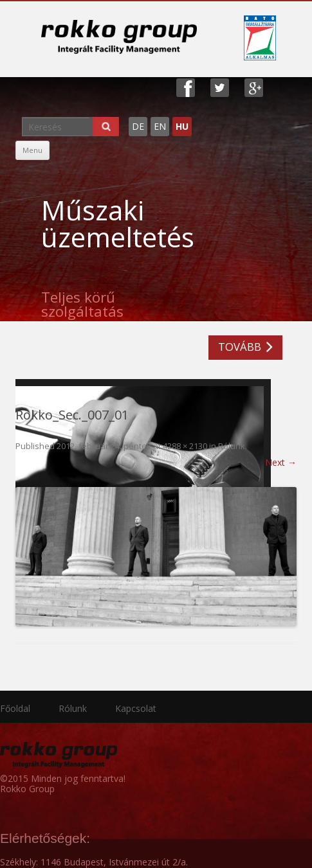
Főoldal (15, 708)
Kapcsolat (136, 708)
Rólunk (232, 446)
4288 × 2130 (185, 446)
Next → (281, 462)
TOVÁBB (240, 347)
